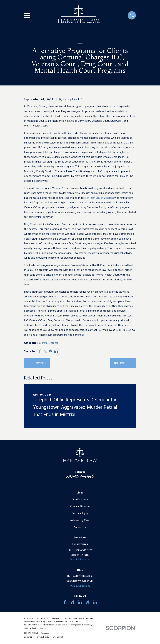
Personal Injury (80, 513)
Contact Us (80, 528)
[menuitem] (28, 637)
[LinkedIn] (80, 602)
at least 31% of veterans (100, 198)
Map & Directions (80, 560)
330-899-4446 (80, 476)
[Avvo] (72, 602)
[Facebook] (65, 602)
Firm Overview (80, 499)
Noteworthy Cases (80, 520)
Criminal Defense (49, 343)
